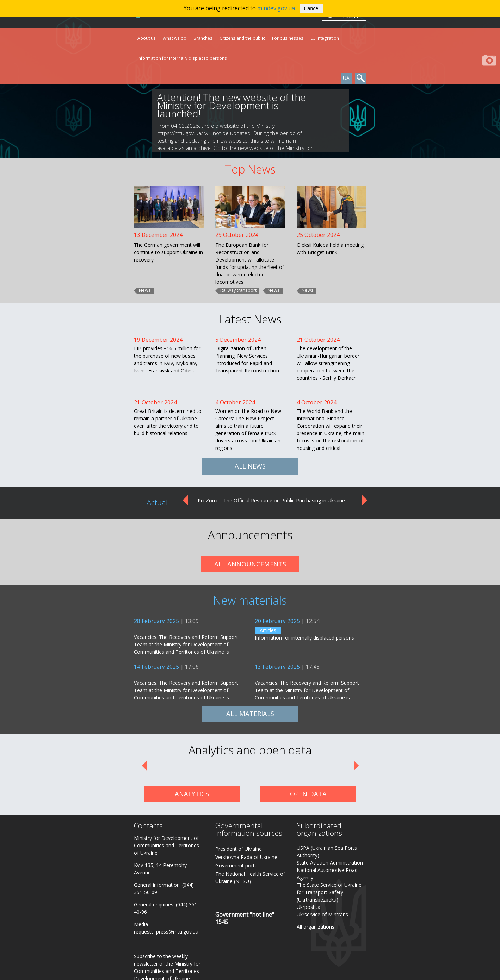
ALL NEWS (250, 466)
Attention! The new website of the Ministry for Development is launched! (232, 105)
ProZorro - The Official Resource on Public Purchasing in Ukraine (271, 500)
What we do (175, 38)
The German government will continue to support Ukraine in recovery (168, 252)
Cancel (312, 8)
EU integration (325, 38)
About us (147, 38)
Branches (203, 38)
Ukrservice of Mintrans (322, 914)
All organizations (316, 927)
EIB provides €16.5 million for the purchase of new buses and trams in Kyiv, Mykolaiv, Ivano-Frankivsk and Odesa (167, 359)
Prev (185, 501)
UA (346, 78)
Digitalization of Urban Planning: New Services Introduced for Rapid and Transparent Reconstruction (247, 359)
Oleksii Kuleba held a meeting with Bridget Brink (330, 249)
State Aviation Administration (330, 863)
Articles (268, 630)
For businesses (288, 38)
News (145, 290)
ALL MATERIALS (250, 714)
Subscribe (145, 956)
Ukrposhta (308, 907)
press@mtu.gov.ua (177, 932)
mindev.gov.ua (276, 8)
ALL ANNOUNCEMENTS (250, 564)
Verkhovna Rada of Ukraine (246, 857)
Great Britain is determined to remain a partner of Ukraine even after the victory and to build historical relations (168, 422)
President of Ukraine (239, 849)
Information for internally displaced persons (182, 58)
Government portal (237, 865)
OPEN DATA (308, 794)
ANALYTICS (192, 794)
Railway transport (238, 290)
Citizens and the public (242, 38)
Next (365, 501)
